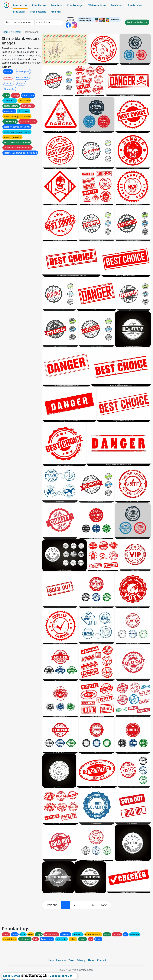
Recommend (22, 77)
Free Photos (39, 5)
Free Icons (117, 5)
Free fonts (57, 5)
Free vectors (20, 5)
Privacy (81, 960)
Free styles (19, 12)
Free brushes (135, 5)
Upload (70, 20)
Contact (102, 960)
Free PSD (56, 12)
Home (6, 32)
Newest (8, 77)
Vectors (17, 32)
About (91, 960)
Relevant (9, 83)
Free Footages (75, 5)
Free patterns (38, 12)
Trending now (23, 72)
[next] (104, 905)
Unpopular (10, 89)
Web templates (97, 5)
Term (71, 960)
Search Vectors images (18, 22)
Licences (61, 960)
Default (8, 72)
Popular (21, 83)
